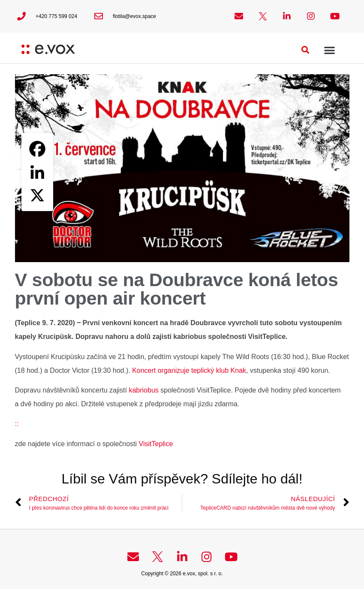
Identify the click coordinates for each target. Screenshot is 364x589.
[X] (37, 195)
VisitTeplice (156, 444)
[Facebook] (37, 149)
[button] (305, 50)
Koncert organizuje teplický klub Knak (189, 370)
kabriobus (143, 390)
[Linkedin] (37, 172)
